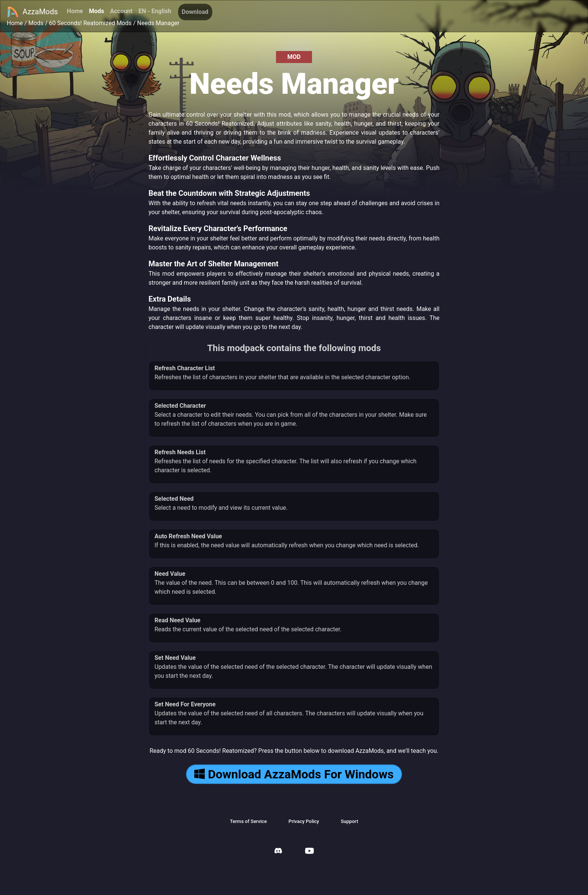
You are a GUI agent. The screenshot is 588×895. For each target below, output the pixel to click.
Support (349, 821)
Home (75, 11)
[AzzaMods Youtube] (309, 852)
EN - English (155, 11)
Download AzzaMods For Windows (294, 774)
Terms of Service (248, 821)
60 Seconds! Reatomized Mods (90, 23)
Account (121, 11)
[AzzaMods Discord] (278, 852)
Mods (96, 11)
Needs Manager (158, 23)
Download (195, 12)
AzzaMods (32, 12)
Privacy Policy (304, 821)
